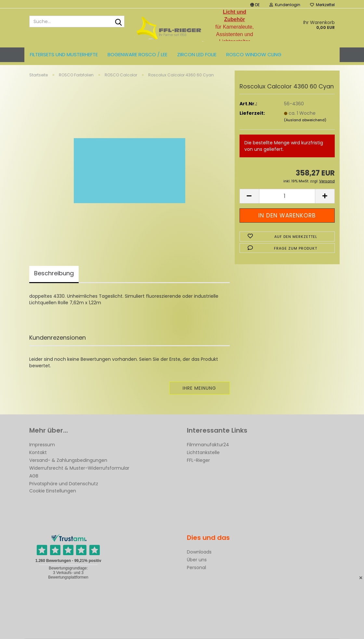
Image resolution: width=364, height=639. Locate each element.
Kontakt (38, 452)
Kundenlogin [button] (285, 5)
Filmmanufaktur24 (208, 445)
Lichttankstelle (203, 452)
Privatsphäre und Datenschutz (64, 484)
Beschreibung (54, 273)
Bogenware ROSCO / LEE (137, 54)
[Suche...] (118, 22)
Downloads (199, 552)
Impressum (42, 445)
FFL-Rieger (198, 460)
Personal (196, 567)
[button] (255, 4)
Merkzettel (322, 5)
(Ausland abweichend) (305, 120)
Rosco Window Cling (254, 54)
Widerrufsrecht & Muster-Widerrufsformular (79, 468)
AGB (34, 476)
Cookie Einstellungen (53, 491)
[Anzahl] (287, 196)
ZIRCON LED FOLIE (197, 54)
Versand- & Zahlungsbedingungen (68, 460)
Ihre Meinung (199, 388)
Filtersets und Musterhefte (64, 54)
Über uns (197, 560)
